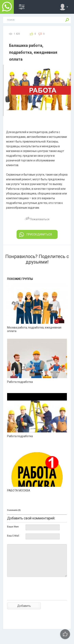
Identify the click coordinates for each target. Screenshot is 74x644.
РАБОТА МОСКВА (19, 490)
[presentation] (37, 595)
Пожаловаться (37, 219)
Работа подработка (20, 382)
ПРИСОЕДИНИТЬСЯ (35, 235)
